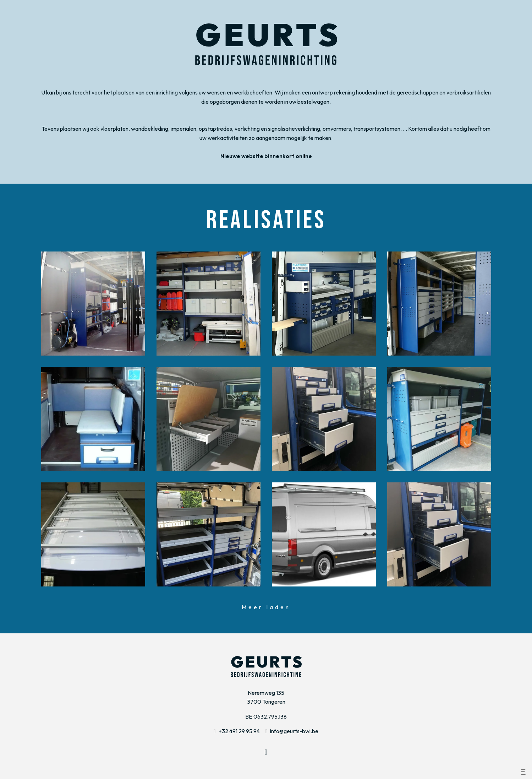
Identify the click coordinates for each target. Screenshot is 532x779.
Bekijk (93, 304)
